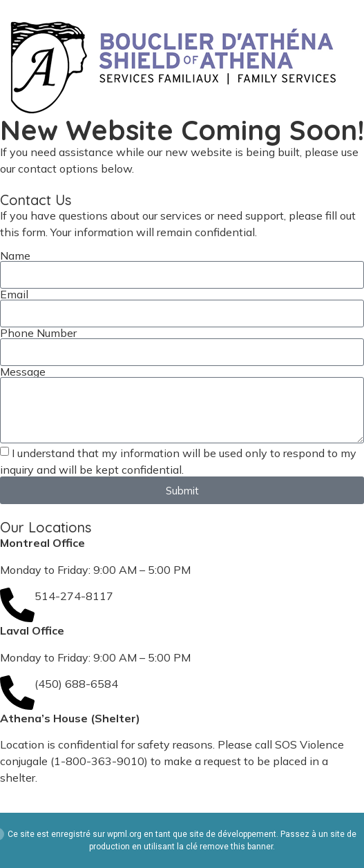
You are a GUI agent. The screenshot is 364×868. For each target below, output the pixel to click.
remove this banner (236, 847)
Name (15, 255)
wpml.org (124, 834)
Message (23, 372)
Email (14, 294)
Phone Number (38, 333)
